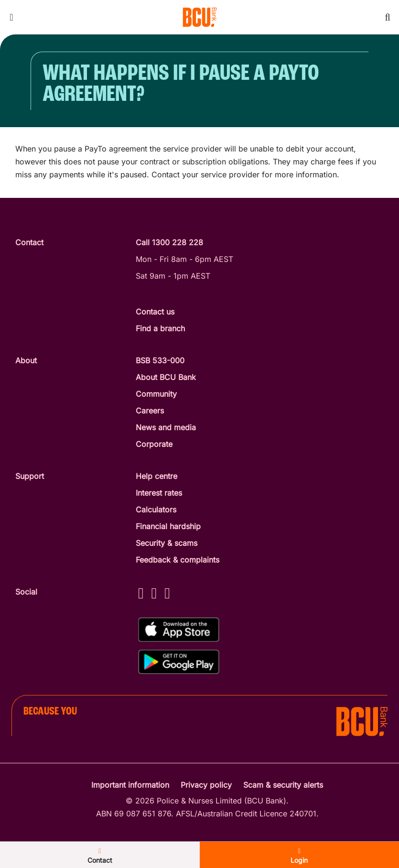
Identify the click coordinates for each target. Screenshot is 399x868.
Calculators (156, 510)
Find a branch (160, 328)
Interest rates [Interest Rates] (159, 493)
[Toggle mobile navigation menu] (11, 17)
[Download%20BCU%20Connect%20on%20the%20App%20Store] (179, 630)
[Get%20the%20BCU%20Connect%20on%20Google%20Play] (179, 662)
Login (299, 856)
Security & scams (167, 543)
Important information (130, 785)
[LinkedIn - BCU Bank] (167, 593)
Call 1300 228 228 (169, 242)
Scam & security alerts (283, 785)
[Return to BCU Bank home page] (200, 17)
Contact (100, 856)
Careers (150, 411)
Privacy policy (206, 785)
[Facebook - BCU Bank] (141, 593)
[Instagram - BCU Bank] (154, 593)
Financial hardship (168, 526)
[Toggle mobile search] (388, 17)
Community (156, 394)
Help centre (156, 476)
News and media (166, 427)
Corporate (154, 444)
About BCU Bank (166, 377)
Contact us (155, 312)
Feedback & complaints (178, 560)
